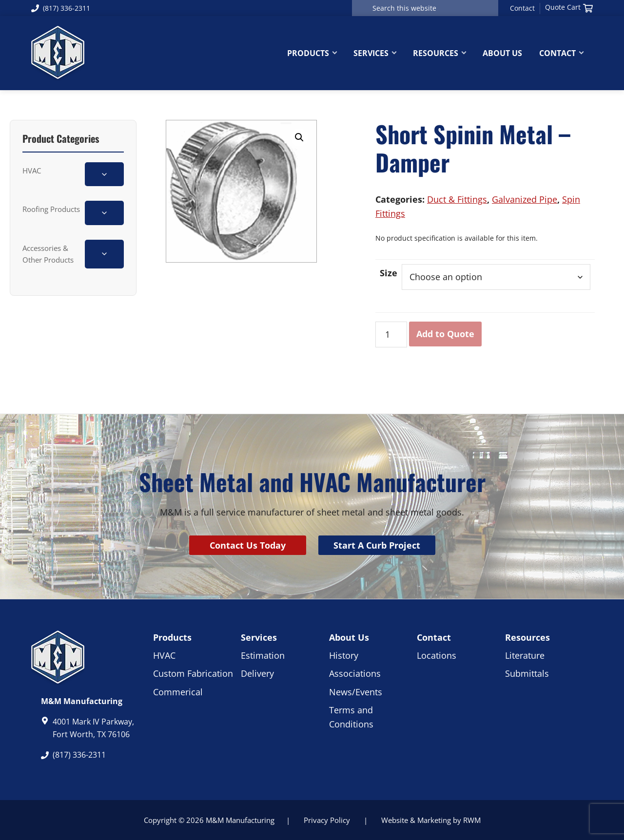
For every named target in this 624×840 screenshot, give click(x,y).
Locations (437, 655)
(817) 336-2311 (61, 8)
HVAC (32, 171)
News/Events (356, 692)
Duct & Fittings (457, 199)
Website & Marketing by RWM (431, 820)
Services (259, 637)
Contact (522, 8)
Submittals (527, 673)
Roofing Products (51, 209)
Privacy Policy (327, 820)
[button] (299, 137)
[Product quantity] (391, 334)
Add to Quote (445, 334)
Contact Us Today (248, 545)
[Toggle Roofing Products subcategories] (104, 213)
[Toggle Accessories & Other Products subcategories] (104, 254)
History (344, 655)
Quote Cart (569, 7)
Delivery (257, 673)
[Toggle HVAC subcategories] (104, 174)
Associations (355, 673)
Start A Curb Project (377, 545)
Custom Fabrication (193, 673)
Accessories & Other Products (48, 254)
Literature (525, 655)
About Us (349, 637)
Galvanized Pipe (525, 199)
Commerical (178, 692)
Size (389, 273)
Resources (527, 637)
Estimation (263, 655)
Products (172, 637)
